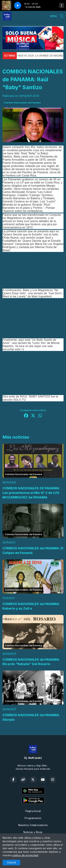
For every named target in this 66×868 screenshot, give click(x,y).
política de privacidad (25, 855)
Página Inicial (33, 811)
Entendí (12, 862)
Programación (33, 818)
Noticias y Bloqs (33, 832)
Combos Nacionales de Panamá (22, 103)
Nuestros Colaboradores (33, 825)
